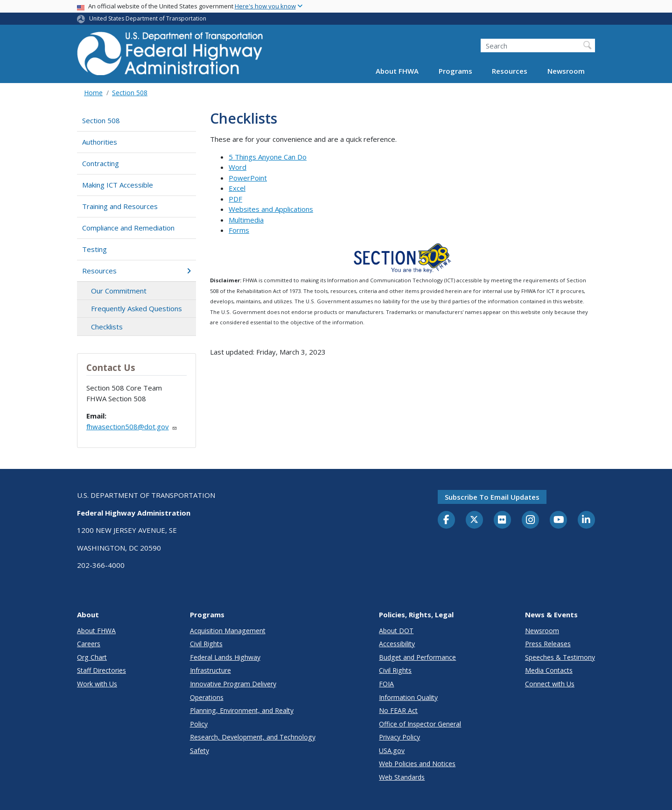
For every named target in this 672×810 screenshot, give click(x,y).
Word (238, 167)
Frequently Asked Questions (136, 308)
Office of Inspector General (420, 724)
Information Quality (408, 697)
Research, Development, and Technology (253, 737)
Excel (237, 188)
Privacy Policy (399, 737)
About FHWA (397, 71)
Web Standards (402, 777)
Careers (89, 644)
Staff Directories (101, 670)
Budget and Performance (417, 657)
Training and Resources (120, 206)
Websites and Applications (271, 209)
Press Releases (548, 644)
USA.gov (392, 751)
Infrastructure (210, 670)
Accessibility (397, 644)
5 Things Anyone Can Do (268, 157)
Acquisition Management (228, 631)
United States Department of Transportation (148, 18)
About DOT (396, 631)
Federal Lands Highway (225, 657)
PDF (235, 199)
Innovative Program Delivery (233, 684)
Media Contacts (549, 670)
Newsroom (566, 71)
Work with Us (97, 684)
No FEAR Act (398, 710)
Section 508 (130, 93)
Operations (207, 697)
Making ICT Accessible (118, 185)
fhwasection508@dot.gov (132, 426)
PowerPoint (248, 178)
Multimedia (246, 220)
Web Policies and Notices (417, 764)
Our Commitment (119, 291)
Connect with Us (550, 684)
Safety (199, 751)
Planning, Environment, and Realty (242, 710)
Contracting (101, 163)
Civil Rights (206, 644)
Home (93, 93)
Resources (510, 71)
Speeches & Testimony (560, 657)
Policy (199, 724)
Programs (455, 71)
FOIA (386, 684)
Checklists (107, 327)
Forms (239, 230)
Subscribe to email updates (492, 497)
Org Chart (92, 657)
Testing (94, 249)
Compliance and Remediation (128, 228)
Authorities (100, 142)
